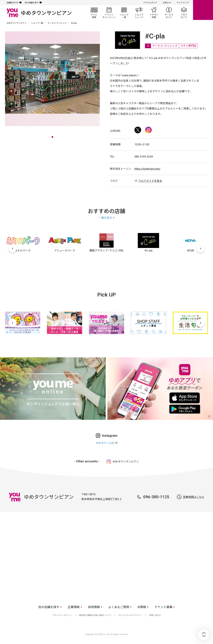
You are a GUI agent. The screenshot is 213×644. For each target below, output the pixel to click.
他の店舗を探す (32, 3)
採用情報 (94, 607)
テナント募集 (163, 607)
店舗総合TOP (13, 3)
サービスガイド (169, 13)
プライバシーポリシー (62, 615)
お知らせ (167, 3)
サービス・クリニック (57, 23)
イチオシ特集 (154, 13)
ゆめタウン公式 (105, 443)
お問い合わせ (155, 615)
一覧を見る (105, 218)
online (203, 10)
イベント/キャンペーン (109, 13)
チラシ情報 (94, 13)
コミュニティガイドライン (130, 615)
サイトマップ (183, 3)
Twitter (138, 130)
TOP (204, 635)
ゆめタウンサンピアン (17, 23)
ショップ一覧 (124, 13)
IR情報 (142, 607)
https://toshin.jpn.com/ (148, 169)
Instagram (148, 130)
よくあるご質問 (119, 607)
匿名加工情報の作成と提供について (95, 615)
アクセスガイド (150, 3)
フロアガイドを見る (150, 181)
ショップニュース (139, 13)
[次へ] (201, 248)
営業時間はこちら (194, 497)
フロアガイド (184, 13)
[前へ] (12, 248)
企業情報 (74, 607)
